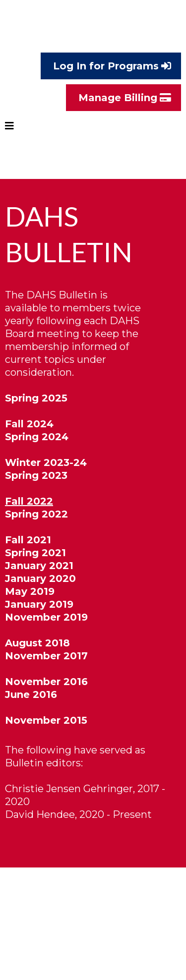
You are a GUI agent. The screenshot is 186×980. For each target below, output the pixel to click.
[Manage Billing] (124, 98)
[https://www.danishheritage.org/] (93, 33)
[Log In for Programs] (111, 66)
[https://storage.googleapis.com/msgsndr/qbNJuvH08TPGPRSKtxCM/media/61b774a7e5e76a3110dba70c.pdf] (93, 853)
